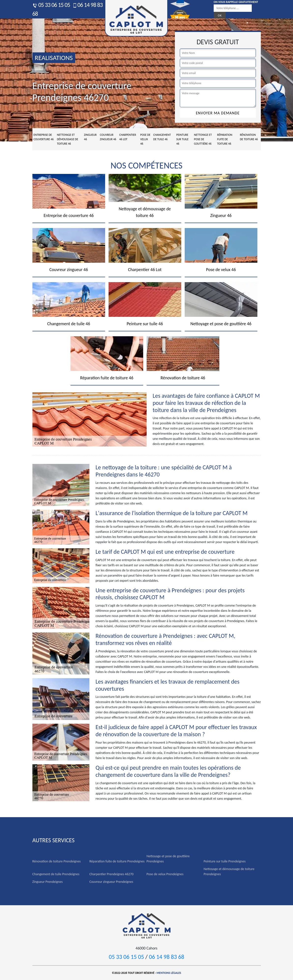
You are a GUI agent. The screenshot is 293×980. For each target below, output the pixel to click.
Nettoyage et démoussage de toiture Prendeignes (229, 872)
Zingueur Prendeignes (48, 882)
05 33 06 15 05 (51, 5)
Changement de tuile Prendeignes (56, 874)
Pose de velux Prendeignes (165, 874)
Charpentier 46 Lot (128, 137)
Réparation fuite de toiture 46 (225, 139)
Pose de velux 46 (145, 139)
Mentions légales (169, 973)
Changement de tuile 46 (162, 137)
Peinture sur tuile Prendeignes (225, 861)
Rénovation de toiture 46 (249, 137)
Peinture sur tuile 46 (182, 139)
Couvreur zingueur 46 (108, 137)
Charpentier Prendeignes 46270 (112, 874)
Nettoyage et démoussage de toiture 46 (68, 139)
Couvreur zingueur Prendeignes (111, 882)
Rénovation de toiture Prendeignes (57, 861)
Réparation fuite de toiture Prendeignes (117, 861)
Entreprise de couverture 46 (44, 137)
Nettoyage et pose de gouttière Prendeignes (168, 859)
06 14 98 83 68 (167, 957)
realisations (54, 58)
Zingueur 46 (90, 137)
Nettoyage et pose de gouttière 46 (203, 139)
